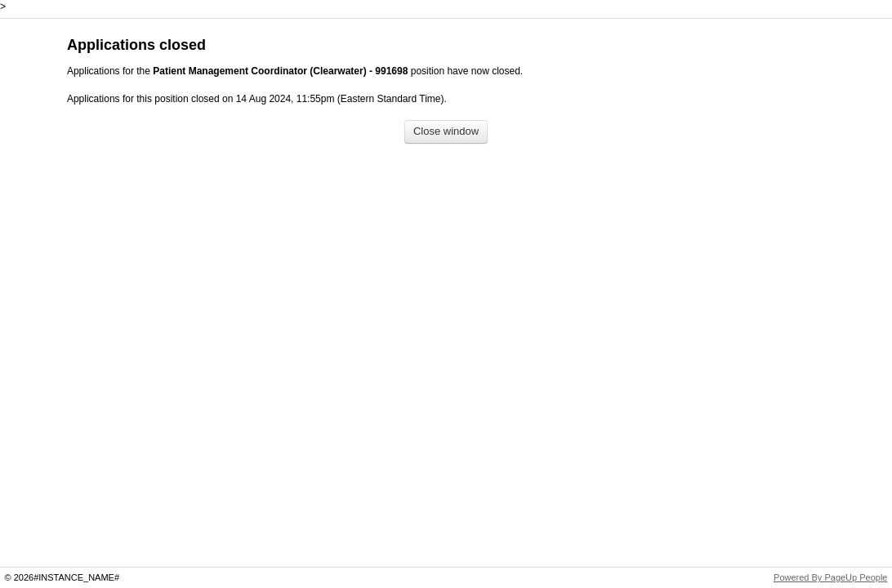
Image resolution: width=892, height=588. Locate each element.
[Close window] (446, 132)
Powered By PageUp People (830, 577)
